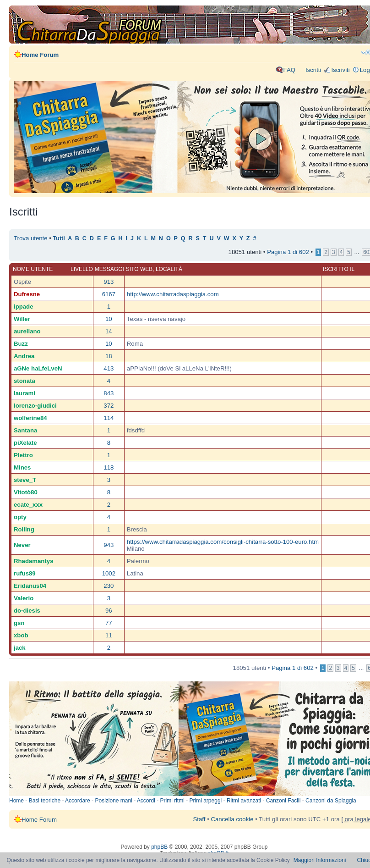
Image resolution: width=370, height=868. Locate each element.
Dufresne (27, 294)
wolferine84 (30, 418)
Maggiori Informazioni (320, 860)
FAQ (289, 70)
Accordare (78, 801)
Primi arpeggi (206, 801)
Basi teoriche (45, 801)
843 (109, 393)
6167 (109, 294)
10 (109, 319)
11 (109, 635)
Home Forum (40, 55)
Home (16, 801)
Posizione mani (113, 801)
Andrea (24, 356)
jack (20, 648)
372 (109, 406)
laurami (24, 393)
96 (109, 611)
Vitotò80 (26, 492)
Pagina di (288, 252)
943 (109, 545)
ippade (24, 307)
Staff (199, 819)
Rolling (24, 529)
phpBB (159, 847)
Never (22, 545)
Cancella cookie (232, 819)
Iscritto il (339, 269)
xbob (21, 635)
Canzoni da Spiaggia (331, 801)
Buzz (21, 344)
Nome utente (33, 269)
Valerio (24, 598)
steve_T (25, 480)
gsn (19, 623)
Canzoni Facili (283, 801)
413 (109, 368)
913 (109, 282)
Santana (25, 430)
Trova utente (31, 238)
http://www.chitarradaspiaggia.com (173, 294)
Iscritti (313, 70)
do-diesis (27, 611)
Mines (22, 467)
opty (20, 517)
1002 (109, 573)
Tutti (59, 238)
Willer (22, 319)
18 (109, 356)
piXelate (25, 443)
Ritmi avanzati (244, 801)
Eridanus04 (30, 586)
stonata (24, 381)
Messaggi (109, 269)
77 (109, 623)
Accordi (146, 801)
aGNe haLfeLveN (38, 368)
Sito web (139, 269)
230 (109, 586)
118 (109, 467)
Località (169, 269)
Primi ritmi (172, 801)
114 (109, 418)
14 (109, 331)
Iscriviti (340, 70)
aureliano (27, 331)
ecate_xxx (28, 505)
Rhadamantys (33, 561)
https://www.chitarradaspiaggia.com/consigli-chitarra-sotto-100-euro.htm (223, 542)
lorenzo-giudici (35, 406)
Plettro (23, 455)
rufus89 (25, 573)
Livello (82, 269)
